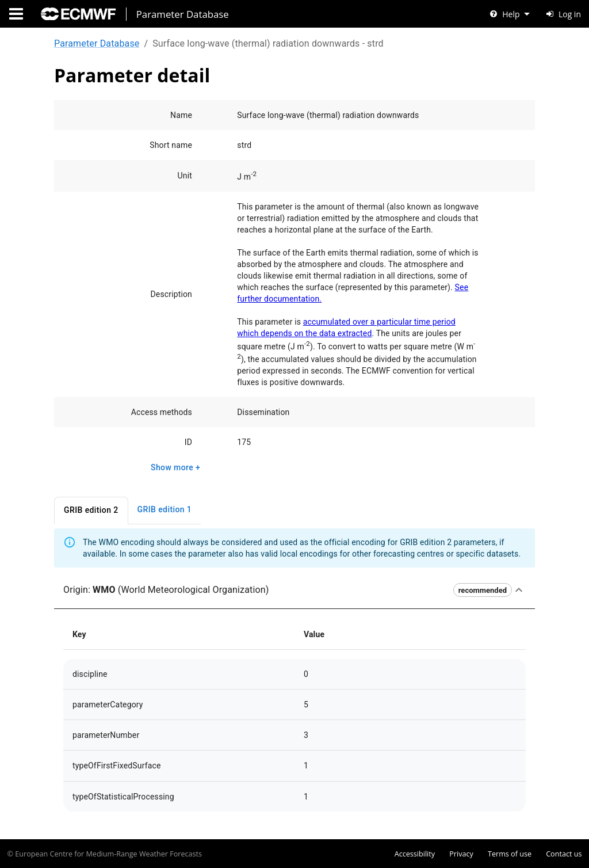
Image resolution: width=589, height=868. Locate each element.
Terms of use (510, 854)
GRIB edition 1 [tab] (165, 510)
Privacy (461, 854)
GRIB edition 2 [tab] (91, 511)
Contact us (564, 854)
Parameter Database (97, 43)
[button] (294, 591)
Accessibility (415, 854)
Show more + (175, 468)
